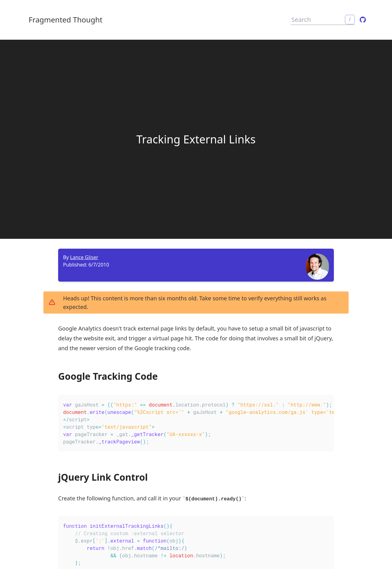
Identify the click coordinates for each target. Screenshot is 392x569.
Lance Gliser (84, 257)
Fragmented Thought (66, 20)
